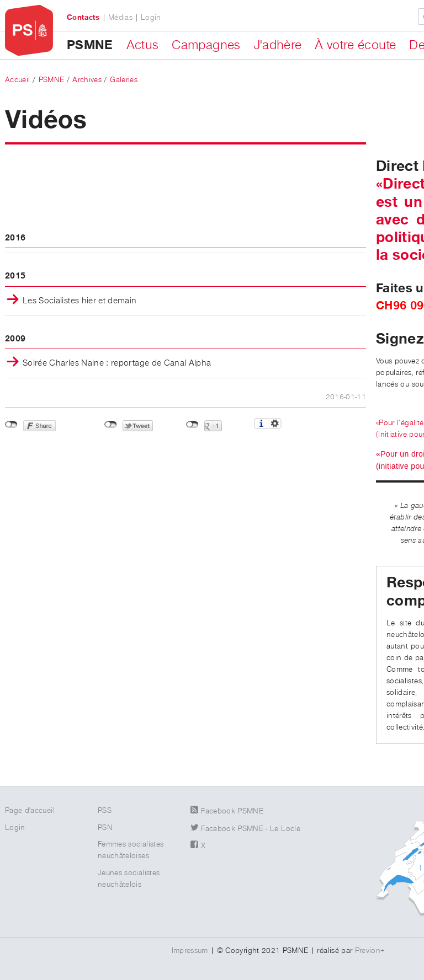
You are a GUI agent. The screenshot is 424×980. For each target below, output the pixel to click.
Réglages (275, 424)
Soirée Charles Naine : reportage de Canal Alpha (117, 363)
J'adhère (278, 45)
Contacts (83, 18)
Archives (87, 80)
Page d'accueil (30, 811)
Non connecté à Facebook (11, 425)
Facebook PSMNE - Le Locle (251, 829)
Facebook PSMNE (232, 811)
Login (151, 18)
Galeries (124, 80)
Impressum (190, 951)
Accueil (17, 80)
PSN (105, 828)
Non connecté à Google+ (192, 425)
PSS (105, 811)
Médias (120, 18)
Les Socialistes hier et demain (80, 301)
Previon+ (370, 951)
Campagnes (206, 45)
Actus (143, 45)
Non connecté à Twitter (111, 425)
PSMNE (90, 45)
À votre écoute (355, 45)
